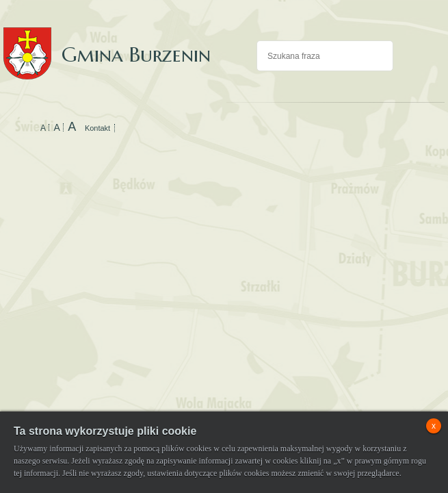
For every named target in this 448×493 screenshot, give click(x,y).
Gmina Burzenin (107, 41)
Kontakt (97, 128)
